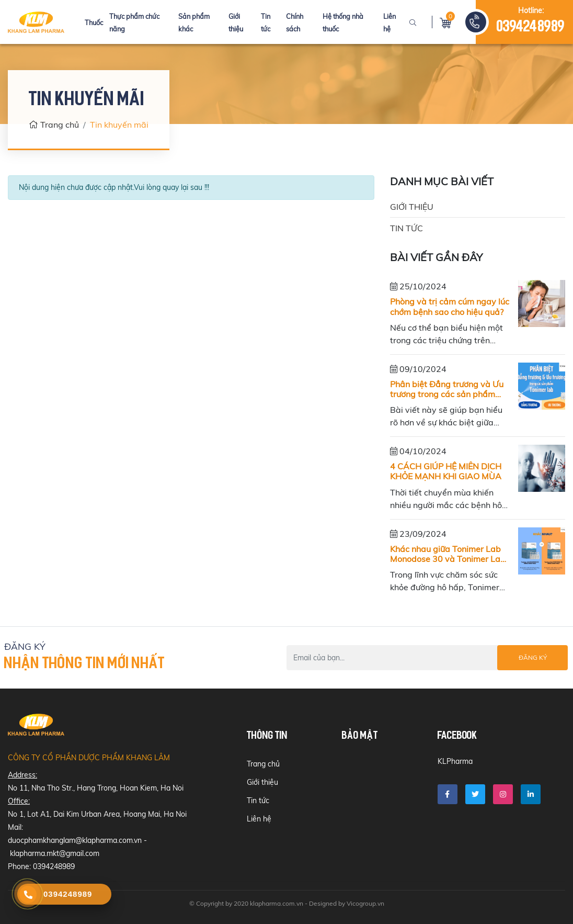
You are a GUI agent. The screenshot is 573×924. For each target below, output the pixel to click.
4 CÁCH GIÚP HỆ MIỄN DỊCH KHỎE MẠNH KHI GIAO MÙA (446, 471)
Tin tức (406, 228)
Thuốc (94, 22)
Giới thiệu (412, 207)
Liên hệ (259, 819)
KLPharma (455, 761)
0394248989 (531, 27)
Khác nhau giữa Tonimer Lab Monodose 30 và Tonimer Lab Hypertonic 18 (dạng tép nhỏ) (448, 554)
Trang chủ (54, 125)
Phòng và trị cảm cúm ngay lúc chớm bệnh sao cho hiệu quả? (450, 307)
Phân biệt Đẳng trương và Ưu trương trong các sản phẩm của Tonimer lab (447, 389)
